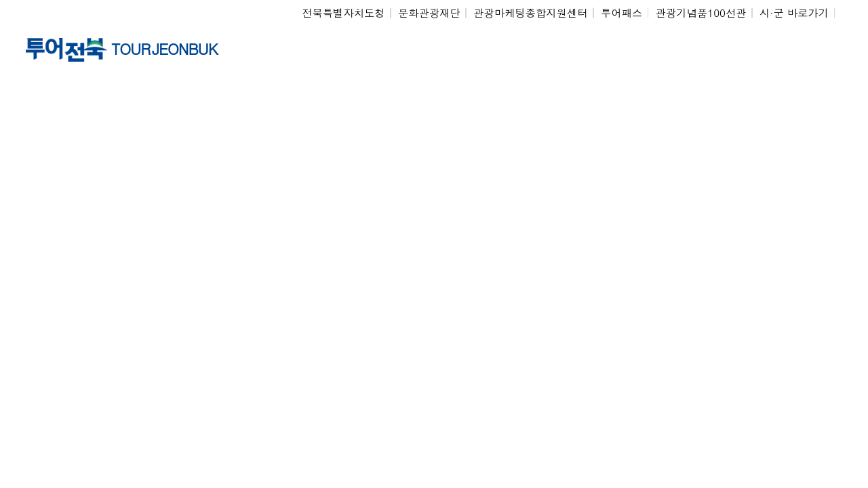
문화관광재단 (429, 13)
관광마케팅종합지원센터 (530, 13)
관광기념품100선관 (701, 13)
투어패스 (622, 13)
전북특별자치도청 (343, 13)
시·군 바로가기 (794, 13)
